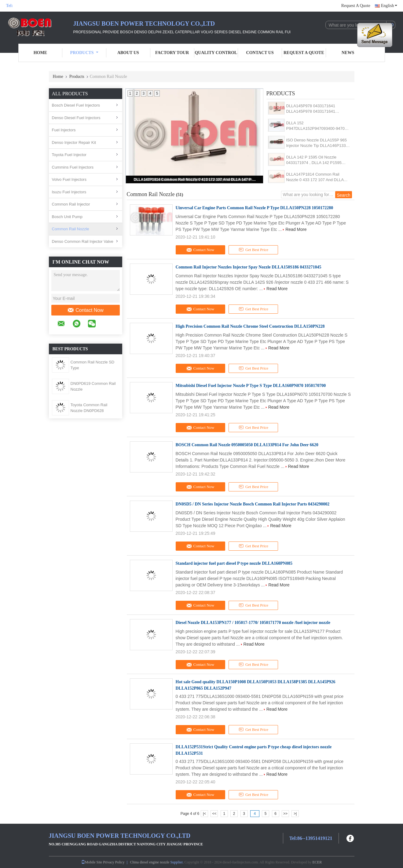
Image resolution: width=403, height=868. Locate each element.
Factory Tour (172, 53)
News (348, 53)
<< (214, 814)
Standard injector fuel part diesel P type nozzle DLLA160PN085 (234, 563)
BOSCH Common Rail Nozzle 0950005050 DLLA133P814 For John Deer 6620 (247, 445)
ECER (317, 862)
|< (204, 814)
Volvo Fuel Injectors (69, 179)
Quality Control (216, 53)
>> (285, 814)
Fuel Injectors (64, 130)
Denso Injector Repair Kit (74, 142)
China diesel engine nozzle (150, 862)
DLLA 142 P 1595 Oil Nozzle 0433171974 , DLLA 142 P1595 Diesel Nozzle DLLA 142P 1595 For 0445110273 (317, 160)
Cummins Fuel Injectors (73, 167)
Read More (296, 229)
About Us (128, 53)
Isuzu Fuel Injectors (69, 192)
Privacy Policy (114, 862)
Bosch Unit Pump (67, 217)
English (389, 6)
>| (295, 814)
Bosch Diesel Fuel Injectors (76, 105)
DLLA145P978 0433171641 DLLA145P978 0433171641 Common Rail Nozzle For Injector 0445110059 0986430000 (315, 109)
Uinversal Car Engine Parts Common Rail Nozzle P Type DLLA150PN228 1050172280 (255, 208)
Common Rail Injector (71, 204)
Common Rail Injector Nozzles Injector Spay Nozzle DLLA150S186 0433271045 (249, 267)
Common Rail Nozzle (71, 229)
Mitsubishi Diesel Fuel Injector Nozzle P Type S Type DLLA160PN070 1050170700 (251, 386)
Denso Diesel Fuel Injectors (76, 118)
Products (84, 53)
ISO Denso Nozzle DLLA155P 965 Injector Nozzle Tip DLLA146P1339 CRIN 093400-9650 (317, 143)
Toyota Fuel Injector (69, 155)
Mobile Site (92, 862)
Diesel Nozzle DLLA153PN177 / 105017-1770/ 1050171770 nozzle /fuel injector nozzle (253, 623)
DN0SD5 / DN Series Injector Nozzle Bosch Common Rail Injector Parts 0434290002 (253, 504)
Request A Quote (356, 6)
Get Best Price (253, 250)
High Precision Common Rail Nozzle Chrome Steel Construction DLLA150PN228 (250, 326)
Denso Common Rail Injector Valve (83, 241)
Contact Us (260, 53)
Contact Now (85, 310)
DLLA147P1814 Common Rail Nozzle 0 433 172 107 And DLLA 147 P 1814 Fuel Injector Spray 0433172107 (195, 180)
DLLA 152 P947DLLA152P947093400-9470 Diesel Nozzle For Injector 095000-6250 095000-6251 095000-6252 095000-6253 (317, 126)
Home (40, 53)
